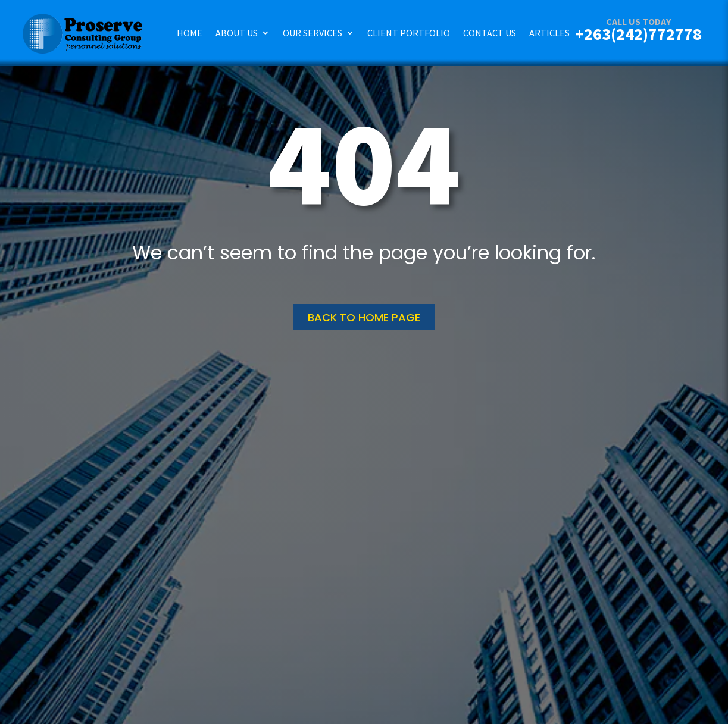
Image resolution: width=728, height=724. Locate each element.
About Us (237, 33)
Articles (549, 33)
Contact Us (490, 33)
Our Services (313, 33)
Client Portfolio (409, 33)
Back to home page (364, 317)
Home (190, 33)
